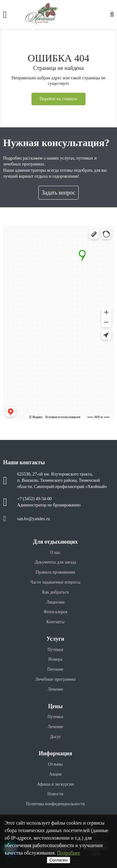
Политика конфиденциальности (55, 804)
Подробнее (69, 853)
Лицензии (55, 602)
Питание (55, 669)
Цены (55, 706)
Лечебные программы (56, 679)
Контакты (56, 622)
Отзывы (55, 764)
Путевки (55, 717)
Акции (55, 774)
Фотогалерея (56, 612)
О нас (56, 552)
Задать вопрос (59, 193)
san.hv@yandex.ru (34, 519)
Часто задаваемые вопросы (55, 582)
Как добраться (55, 592)
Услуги (55, 639)
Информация (55, 753)
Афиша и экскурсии (55, 784)
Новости (55, 794)
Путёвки (55, 650)
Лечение (56, 689)
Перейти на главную (58, 99)
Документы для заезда (55, 562)
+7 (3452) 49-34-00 (34, 499)
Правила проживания (55, 572)
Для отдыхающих (55, 542)
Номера (55, 659)
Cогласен (58, 860)
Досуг (56, 737)
